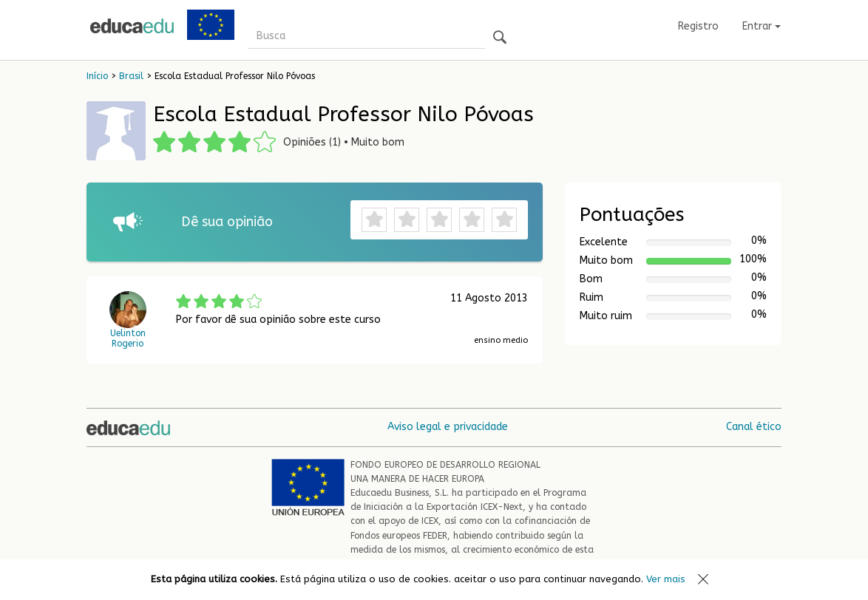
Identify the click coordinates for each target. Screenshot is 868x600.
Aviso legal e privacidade (448, 427)
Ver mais (666, 579)
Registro (698, 26)
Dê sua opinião (227, 222)
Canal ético (754, 427)
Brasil (131, 76)
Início (97, 76)
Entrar (762, 26)
